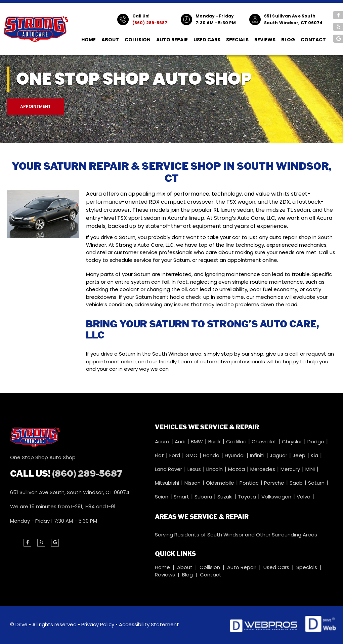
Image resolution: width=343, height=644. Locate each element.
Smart (182, 497)
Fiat (160, 455)
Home (89, 40)
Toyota (248, 497)
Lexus (195, 469)
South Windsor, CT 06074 (293, 23)
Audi (181, 441)
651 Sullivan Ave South (290, 16)
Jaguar (279, 455)
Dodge (316, 441)
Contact (313, 40)
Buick (215, 441)
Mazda (237, 469)
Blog (288, 40)
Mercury (291, 469)
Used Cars (207, 40)
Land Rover (169, 469)
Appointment (35, 106)
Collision (138, 40)
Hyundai (235, 455)
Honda (212, 455)
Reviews (265, 40)
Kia (315, 455)
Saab (297, 483)
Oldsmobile (221, 483)
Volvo (304, 497)
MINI (311, 469)
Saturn (317, 483)
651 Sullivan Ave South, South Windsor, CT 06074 (70, 492)
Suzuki (226, 497)
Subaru (204, 497)
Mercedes (263, 469)
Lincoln (215, 469)
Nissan (193, 483)
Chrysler (293, 441)
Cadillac (237, 441)
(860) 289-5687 (150, 23)
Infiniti (258, 455)
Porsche (275, 483)
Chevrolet (265, 441)
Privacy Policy (98, 624)
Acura (163, 441)
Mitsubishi (168, 483)
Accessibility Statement (149, 624)
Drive (22, 624)
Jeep (300, 455)
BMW (198, 441)
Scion (162, 497)
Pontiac (250, 483)
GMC (192, 455)
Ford (175, 455)
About (110, 40)
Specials (237, 40)
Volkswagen (277, 497)
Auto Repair (172, 40)
